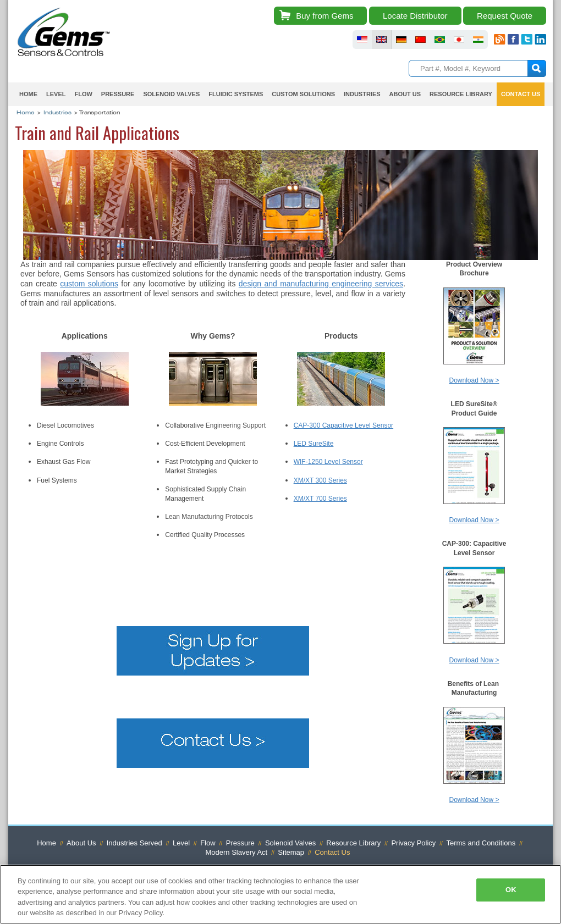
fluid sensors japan (459, 40)
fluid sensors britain (381, 40)
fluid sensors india (478, 40)
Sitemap (291, 852)
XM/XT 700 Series (320, 499)
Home (28, 94)
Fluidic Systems (236, 94)
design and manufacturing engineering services (321, 284)
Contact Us (521, 94)
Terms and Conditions (481, 843)
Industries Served (134, 843)
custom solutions (89, 284)
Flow (83, 94)
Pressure (118, 94)
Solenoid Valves (171, 94)
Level (56, 94)
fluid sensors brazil (440, 40)
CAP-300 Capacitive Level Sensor (343, 425)
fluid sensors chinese (420, 40)
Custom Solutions (303, 94)
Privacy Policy (413, 843)
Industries (362, 94)
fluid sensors (362, 40)
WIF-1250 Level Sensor (328, 462)
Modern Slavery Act (237, 852)
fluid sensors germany (401, 40)
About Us (405, 94)
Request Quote (505, 16)
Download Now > (474, 380)
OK (511, 890)
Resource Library (461, 94)
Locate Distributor (415, 16)
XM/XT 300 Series (320, 480)
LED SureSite (314, 444)
